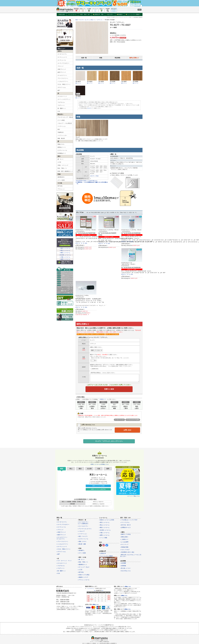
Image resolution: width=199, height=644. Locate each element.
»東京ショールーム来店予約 (98, 490)
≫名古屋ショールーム (65, 255)
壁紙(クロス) (61, 144)
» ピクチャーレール (83, 539)
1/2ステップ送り (95, 176)
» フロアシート (61, 569)
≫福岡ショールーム (65, 259)
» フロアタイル (61, 566)
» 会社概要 (123, 564)
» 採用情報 (123, 566)
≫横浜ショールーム (65, 253)
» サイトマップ (124, 545)
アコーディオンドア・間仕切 (65, 117)
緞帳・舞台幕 (61, 138)
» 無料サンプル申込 (126, 535)
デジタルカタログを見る (133, 420)
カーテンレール (62, 60)
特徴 (101, 58)
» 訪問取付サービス (126, 528)
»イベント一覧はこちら (133, 497)
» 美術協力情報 (124, 548)
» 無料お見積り (124, 537)
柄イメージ (78, 83)
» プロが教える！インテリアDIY (129, 520)
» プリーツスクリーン (62, 542)
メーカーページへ (119, 420)
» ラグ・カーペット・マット (64, 561)
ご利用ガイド (103, 400)
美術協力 (120, 14)
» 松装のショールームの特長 (107, 520)
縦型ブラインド (62, 72)
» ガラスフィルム (61, 552)
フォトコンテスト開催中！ (133, 14)
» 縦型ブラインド (61, 535)
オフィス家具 (61, 180)
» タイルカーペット (62, 564)
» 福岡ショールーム (104, 536)
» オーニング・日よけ (84, 568)
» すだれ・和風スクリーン (64, 550)
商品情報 (117, 58)
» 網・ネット (81, 560)
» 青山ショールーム (104, 525)
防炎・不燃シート (62, 168)
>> (103, 591)
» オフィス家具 (82, 554)
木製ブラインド (62, 69)
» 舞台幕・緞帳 (82, 545)
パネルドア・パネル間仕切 (65, 123)
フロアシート (61, 105)
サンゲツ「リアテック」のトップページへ (109, 442)
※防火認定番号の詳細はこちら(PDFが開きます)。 (88, 181)
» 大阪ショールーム (104, 533)
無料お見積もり (134, 58)
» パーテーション (82, 534)
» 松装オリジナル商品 (84, 575)
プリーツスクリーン (63, 78)
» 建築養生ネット (82, 565)
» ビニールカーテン (83, 527)
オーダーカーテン (62, 54)
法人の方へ (110, 14)
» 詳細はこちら (95, 605)
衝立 (59, 129)
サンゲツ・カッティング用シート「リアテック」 (91, 20)
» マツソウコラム (125, 523)
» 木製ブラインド (61, 533)
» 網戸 (58, 555)
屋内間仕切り (61, 177)
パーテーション (62, 126)
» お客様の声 (103, 554)
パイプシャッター (62, 135)
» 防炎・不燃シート (83, 563)
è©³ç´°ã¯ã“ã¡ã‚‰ (81, 243)
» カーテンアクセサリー (63, 525)
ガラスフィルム (62, 87)
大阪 (99, 469)
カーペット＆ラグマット (64, 99)
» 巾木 (58, 574)
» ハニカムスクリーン (62, 545)
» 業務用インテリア (83, 578)
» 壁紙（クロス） (82, 542)
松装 (77, 20)
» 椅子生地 (81, 573)
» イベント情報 (103, 538)
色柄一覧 (84, 58)
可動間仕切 (61, 132)
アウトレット (61, 189)
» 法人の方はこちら (126, 571)
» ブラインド (60, 530)
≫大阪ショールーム (65, 257)
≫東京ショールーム (65, 248)
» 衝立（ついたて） (83, 537)
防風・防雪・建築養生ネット (65, 171)
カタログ (89, 108)
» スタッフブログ (125, 550)
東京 (62, 469)
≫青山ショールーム (65, 250)
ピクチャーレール (62, 150)
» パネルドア (81, 532)
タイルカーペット (62, 96)
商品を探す (62, 14)
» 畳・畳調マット (61, 571)
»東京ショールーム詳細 (98, 486)
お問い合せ (127, 430)
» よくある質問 (124, 542)
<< (95, 591)
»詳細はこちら (124, 596)
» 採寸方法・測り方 (126, 525)
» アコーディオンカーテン (85, 529)
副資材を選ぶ (95, 369)
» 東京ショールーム (104, 523)
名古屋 (89, 469)
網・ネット (61, 159)
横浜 (80, 469)
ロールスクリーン (62, 75)
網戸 (59, 90)
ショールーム (72, 14)
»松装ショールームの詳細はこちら (99, 465)
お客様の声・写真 (98, 14)
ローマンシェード (62, 57)
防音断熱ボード (62, 153)
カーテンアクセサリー (63, 63)
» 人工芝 (80, 570)
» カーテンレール (61, 528)
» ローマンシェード (62, 547)
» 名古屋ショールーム (105, 531)
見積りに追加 (109, 389)
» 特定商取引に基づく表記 (127, 553)
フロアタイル (61, 102)
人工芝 (59, 162)
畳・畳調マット (62, 108)
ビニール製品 (61, 120)
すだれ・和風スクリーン (64, 84)
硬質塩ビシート (62, 147)
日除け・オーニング (63, 165)
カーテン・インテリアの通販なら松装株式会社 (100, 642)
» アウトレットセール (84, 580)
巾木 (59, 111)
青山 (71, 469)
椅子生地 (60, 186)
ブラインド (61, 66)
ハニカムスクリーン (63, 81)
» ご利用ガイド (124, 540)
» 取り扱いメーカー (126, 569)
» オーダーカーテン (62, 522)
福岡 (108, 469)
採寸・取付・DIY (85, 14)
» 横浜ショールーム (104, 528)
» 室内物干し (81, 551)
